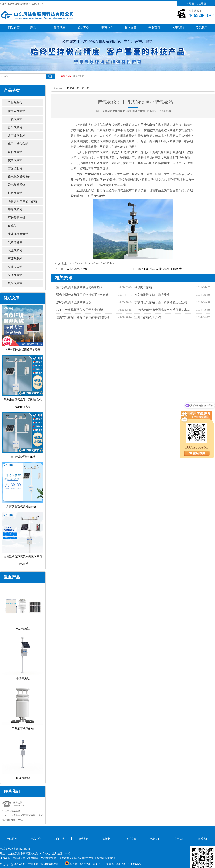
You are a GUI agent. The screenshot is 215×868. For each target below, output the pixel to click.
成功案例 (83, 28)
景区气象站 (15, 283)
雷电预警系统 (17, 185)
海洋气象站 (15, 209)
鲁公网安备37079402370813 (82, 864)
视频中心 (107, 28)
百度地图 (201, 4)
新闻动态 (60, 28)
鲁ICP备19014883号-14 (129, 864)
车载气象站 (15, 119)
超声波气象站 (17, 136)
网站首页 (14, 28)
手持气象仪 (15, 103)
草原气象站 (15, 259)
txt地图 (190, 4)
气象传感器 (15, 242)
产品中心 (36, 28)
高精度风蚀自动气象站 (22, 201)
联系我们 (202, 28)
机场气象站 (15, 193)
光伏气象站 (15, 275)
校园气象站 (15, 160)
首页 (67, 88)
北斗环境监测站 (18, 234)
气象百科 (154, 28)
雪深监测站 (15, 168)
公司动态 (84, 88)
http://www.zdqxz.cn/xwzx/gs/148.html (92, 263)
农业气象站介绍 (77, 269)
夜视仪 (12, 226)
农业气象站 (15, 250)
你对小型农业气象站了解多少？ (164, 269)
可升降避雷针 (17, 218)
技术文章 (131, 28)
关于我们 (178, 28)
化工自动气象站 (18, 144)
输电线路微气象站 (19, 177)
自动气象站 (79, 76)
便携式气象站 (17, 111)
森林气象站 (15, 152)
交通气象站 (15, 267)
